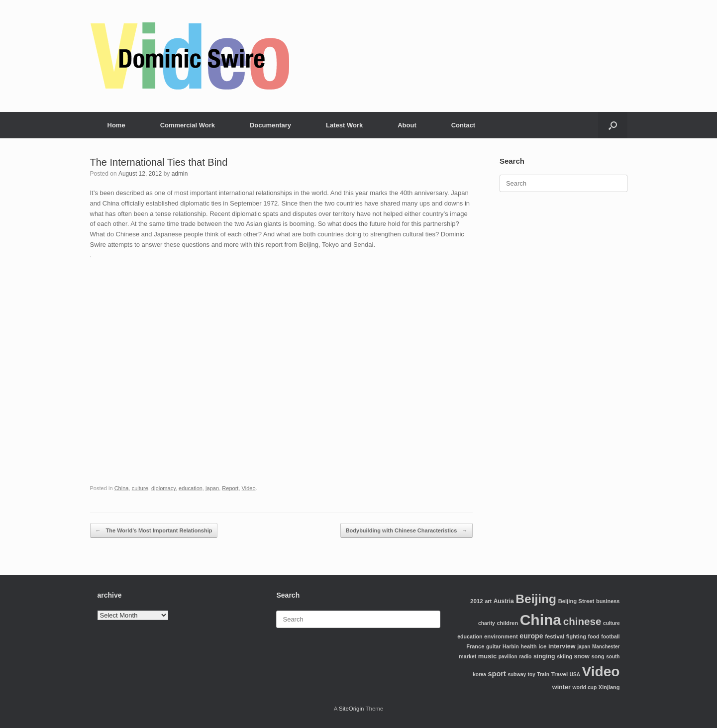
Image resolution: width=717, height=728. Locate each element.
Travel (560, 674)
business (608, 601)
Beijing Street (576, 601)
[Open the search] (613, 125)
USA (575, 675)
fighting (576, 636)
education (191, 488)
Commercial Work (188, 125)
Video (249, 488)
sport (497, 674)
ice (542, 646)
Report (230, 488)
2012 (477, 601)
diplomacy (163, 488)
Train (543, 675)
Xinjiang (609, 687)
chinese (582, 621)
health (528, 646)
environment (501, 636)
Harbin (511, 647)
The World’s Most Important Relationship (154, 531)
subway (517, 675)
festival (555, 636)
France (475, 646)
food (594, 636)
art (488, 601)
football (610, 637)
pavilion (508, 657)
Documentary (270, 125)
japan (212, 488)
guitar (494, 646)
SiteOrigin (352, 709)
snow (582, 656)
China (122, 488)
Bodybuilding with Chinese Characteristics (407, 531)
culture (140, 488)
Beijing (536, 599)
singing (544, 656)
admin (180, 174)
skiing (564, 656)
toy (532, 675)
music (487, 656)
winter (562, 687)
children (507, 623)
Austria (504, 601)
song (598, 656)
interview (562, 646)
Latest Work (344, 125)
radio (525, 657)
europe (531, 636)
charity (487, 623)
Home (116, 125)
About (407, 125)
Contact (463, 125)
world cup (585, 687)
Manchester (606, 647)
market (467, 656)
